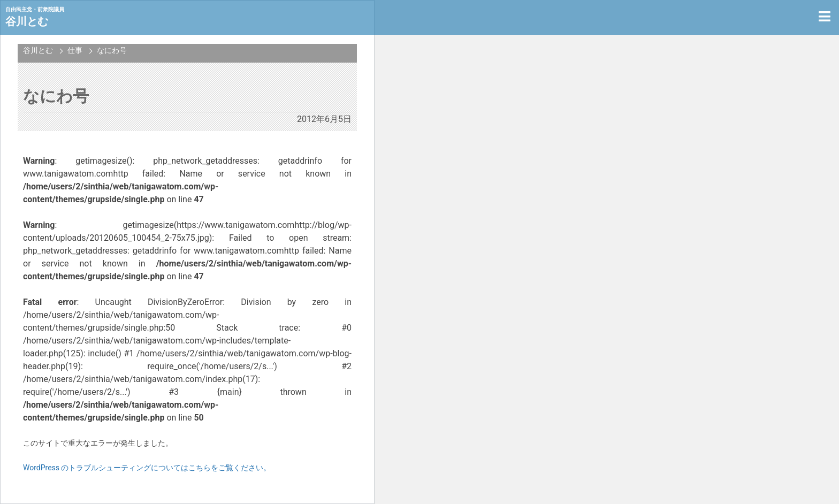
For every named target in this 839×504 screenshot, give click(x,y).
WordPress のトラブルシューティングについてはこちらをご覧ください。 (147, 468)
